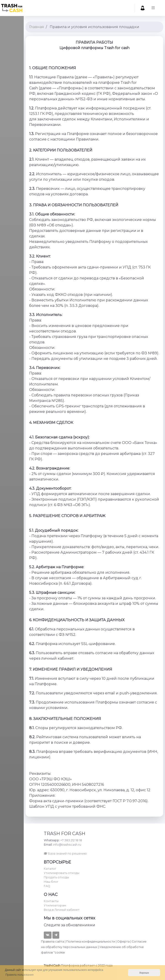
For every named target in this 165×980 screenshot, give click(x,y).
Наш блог (51, 882)
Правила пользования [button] (19, 975)
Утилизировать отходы (62, 873)
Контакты (51, 901)
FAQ (47, 886)
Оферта (123, 941)
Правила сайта (53, 941)
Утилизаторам (55, 905)
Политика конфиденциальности (91, 941)
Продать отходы (56, 877)
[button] (159, 8)
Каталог (50, 869)
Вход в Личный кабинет (62, 910)
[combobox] (73, 8)
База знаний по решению (65, 854)
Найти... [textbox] (36, 8)
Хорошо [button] (144, 973)
